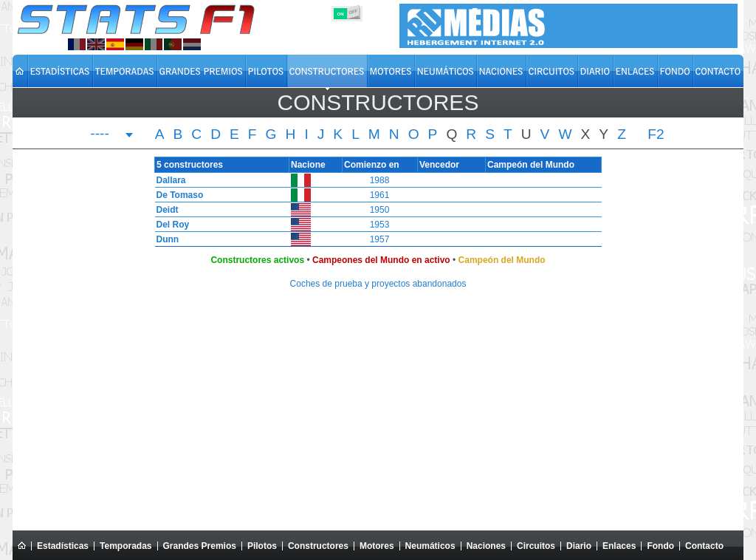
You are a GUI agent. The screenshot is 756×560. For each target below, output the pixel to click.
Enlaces (619, 546)
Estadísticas (63, 546)
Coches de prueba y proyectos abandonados (378, 284)
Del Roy (169, 225)
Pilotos (262, 546)
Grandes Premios (200, 546)
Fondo (660, 546)
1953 (380, 225)
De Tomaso (176, 195)
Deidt (164, 210)
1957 (380, 239)
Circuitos (536, 546)
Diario (579, 546)
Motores (377, 546)
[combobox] (112, 135)
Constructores (318, 546)
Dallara (168, 180)
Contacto (704, 546)
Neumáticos (430, 546)
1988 (380, 180)
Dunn (164, 239)
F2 (656, 134)
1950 (380, 210)
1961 (380, 195)
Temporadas (126, 546)
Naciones (486, 546)
